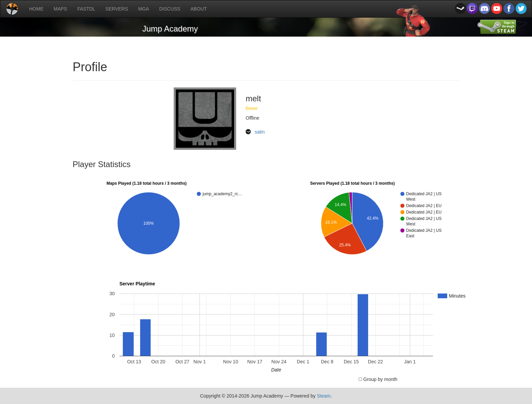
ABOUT (198, 9)
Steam (324, 396)
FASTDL (86, 9)
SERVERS (117, 9)
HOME (36, 9)
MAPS (60, 9)
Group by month (380, 379)
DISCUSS (170, 9)
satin (260, 132)
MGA (144, 9)
